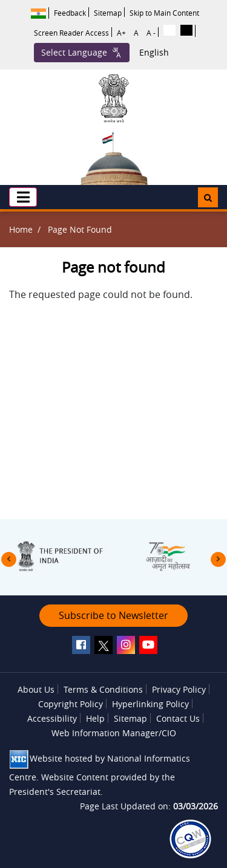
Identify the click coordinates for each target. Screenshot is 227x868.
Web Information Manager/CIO (114, 733)
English (154, 53)
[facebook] (81, 645)
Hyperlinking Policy (150, 704)
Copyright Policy (71, 704)
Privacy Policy (179, 689)
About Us (36, 689)
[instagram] (126, 645)
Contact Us (178, 718)
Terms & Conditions (103, 689)
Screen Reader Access (71, 33)
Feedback (70, 13)
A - (151, 33)
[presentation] (9, 559)
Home (21, 229)
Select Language (82, 53)
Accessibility (52, 718)
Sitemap (108, 13)
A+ (121, 33)
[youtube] (148, 645)
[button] (23, 197)
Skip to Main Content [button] (164, 13)
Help (95, 718)
